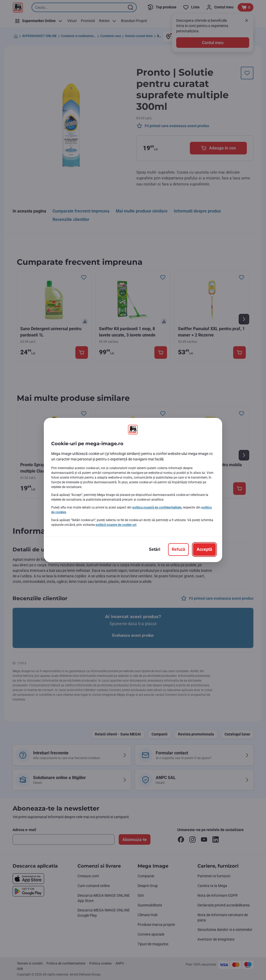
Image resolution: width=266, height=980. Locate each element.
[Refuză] (178, 549)
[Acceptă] (204, 549)
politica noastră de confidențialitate (157, 507)
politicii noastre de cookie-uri (116, 525)
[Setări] (155, 549)
